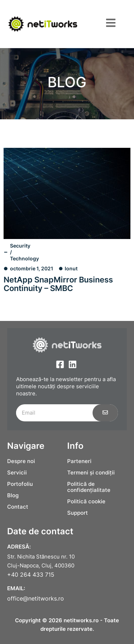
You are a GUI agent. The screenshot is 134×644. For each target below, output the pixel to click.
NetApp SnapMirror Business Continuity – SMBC (58, 284)
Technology (24, 258)
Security (20, 246)
